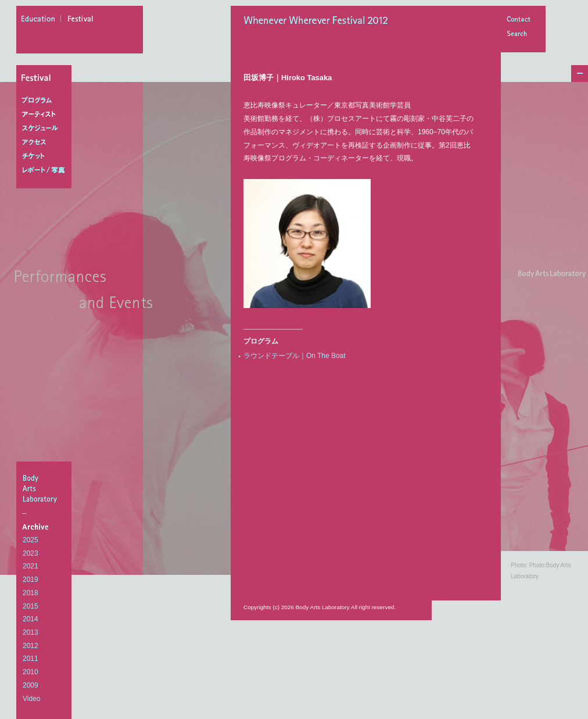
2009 (31, 685)
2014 (31, 619)
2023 (31, 553)
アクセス (46, 142)
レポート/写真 (46, 170)
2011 (31, 659)
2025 (31, 540)
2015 (31, 606)
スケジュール (46, 128)
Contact (518, 20)
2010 (31, 672)
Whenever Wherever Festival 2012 (319, 22)
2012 (31, 646)
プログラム (46, 101)
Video (31, 699)
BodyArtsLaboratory (45, 488)
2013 (31, 632)
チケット (46, 156)
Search (518, 35)
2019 (31, 580)
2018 (31, 593)
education (41, 20)
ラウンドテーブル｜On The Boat (295, 356)
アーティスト (46, 115)
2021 (31, 566)
